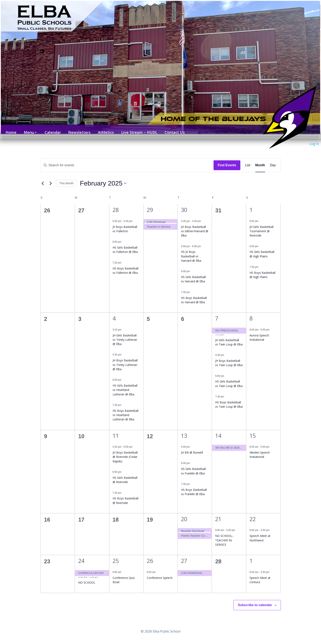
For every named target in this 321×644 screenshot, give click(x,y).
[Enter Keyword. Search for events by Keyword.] (127, 160)
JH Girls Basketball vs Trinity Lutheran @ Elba (125, 334)
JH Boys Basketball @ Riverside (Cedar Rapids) (125, 451)
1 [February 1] (251, 204)
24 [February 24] (81, 555)
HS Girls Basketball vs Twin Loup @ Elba (229, 378)
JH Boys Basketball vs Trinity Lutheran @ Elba (125, 359)
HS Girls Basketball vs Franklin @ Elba (193, 466)
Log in (314, 144)
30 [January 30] (184, 204)
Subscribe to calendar (255, 599)
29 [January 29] (150, 204)
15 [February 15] (253, 430)
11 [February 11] (116, 430)
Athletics (104, 129)
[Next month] (51, 178)
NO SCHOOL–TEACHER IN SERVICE (224, 535)
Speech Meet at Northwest (260, 533)
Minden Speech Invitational (260, 449)
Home (9, 129)
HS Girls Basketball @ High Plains (262, 249)
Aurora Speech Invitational (259, 332)
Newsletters (77, 129)
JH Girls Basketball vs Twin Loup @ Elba (229, 337)
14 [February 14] (218, 430)
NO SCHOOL (87, 577)
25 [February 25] (116, 555)
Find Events (227, 160)
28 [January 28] (116, 204)
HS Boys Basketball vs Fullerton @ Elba (125, 265)
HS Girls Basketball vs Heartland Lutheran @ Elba (125, 384)
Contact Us (173, 129)
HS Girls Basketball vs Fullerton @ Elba (125, 244)
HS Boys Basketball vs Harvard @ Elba (194, 294)
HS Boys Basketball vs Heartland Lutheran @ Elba (125, 410)
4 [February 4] (114, 313)
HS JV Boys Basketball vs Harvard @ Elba (191, 251)
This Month (66, 178)
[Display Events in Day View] (273, 160)
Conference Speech (160, 572)
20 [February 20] (184, 513)
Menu (29, 129)
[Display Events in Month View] (260, 160)
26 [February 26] (150, 555)
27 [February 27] (184, 555)
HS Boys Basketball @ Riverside (125, 495)
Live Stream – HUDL (137, 129)
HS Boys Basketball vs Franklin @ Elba (194, 486)
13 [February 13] (184, 430)
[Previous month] (43, 178)
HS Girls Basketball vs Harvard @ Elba (193, 274)
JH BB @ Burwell (192, 447)
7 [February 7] (217, 313)
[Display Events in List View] (248, 160)
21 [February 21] (218, 513)
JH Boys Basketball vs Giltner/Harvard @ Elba (195, 226)
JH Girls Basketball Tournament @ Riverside (262, 226)
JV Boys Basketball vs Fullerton (125, 223)
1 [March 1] (251, 555)
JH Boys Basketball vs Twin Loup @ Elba (229, 357)
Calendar (51, 129)
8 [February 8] (251, 313)
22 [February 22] (253, 513)
